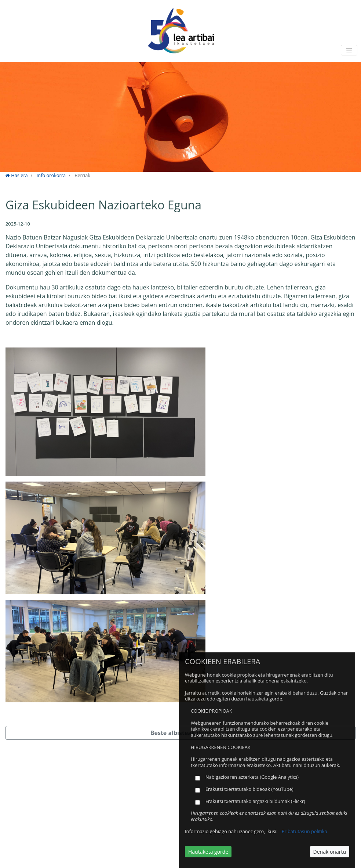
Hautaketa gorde (208, 852)
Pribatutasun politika (305, 831)
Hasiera (17, 175)
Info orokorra (51, 175)
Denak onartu (330, 852)
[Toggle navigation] (349, 50)
